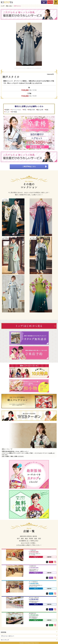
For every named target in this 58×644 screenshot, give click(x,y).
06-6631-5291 (34, 584)
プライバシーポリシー (29, 636)
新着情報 (29, 632)
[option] (29, 44)
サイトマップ (29, 640)
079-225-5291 (34, 615)
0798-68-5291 (34, 599)
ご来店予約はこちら (34, 166)
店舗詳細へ (48, 557)
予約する (34, 557)
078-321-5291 (34, 552)
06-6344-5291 (34, 568)
